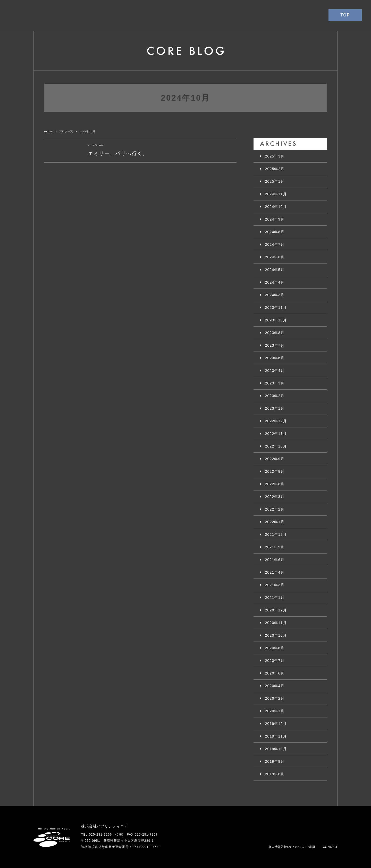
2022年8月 (275, 471)
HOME (49, 131)
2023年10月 (276, 320)
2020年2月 (275, 698)
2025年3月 (275, 156)
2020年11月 (276, 623)
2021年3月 (275, 585)
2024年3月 (275, 295)
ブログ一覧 (66, 131)
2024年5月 (275, 270)
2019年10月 (276, 749)
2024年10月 (276, 207)
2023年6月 (275, 358)
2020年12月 (276, 610)
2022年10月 (276, 446)
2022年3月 (275, 497)
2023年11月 (276, 308)
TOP (345, 15)
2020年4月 (275, 686)
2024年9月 (275, 219)
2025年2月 (275, 169)
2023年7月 (275, 345)
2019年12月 (276, 724)
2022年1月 (275, 522)
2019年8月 (275, 774)
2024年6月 (275, 257)
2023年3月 (275, 383)
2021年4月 (275, 572)
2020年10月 (276, 635)
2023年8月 (275, 333)
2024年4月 (275, 282)
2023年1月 (275, 408)
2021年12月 (276, 534)
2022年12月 (276, 421)
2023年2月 (275, 396)
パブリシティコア (29, 16)
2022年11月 (276, 434)
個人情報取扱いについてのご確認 (292, 847)
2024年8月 (275, 232)
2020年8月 (275, 648)
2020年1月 (275, 711)
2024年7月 (275, 244)
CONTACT (330, 847)
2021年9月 (275, 547)
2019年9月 (275, 761)
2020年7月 (275, 661)
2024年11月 (276, 194)
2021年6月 (275, 560)
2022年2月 (275, 509)
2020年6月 (275, 673)
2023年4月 (275, 371)
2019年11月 (276, 736)
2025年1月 (275, 181)
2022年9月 (275, 459)
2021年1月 (275, 598)
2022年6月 (275, 484)
